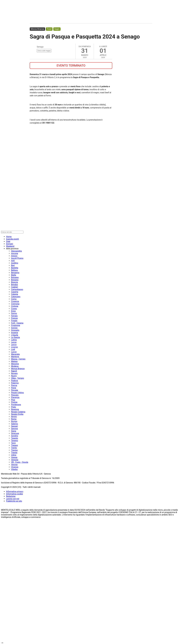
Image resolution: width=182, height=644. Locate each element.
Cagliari (15, 287)
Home (9, 237)
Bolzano (15, 280)
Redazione (11, 496)
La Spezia (15, 337)
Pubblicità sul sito (14, 501)
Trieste (14, 453)
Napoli (14, 371)
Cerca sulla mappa (44, 51)
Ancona (15, 253)
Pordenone (16, 405)
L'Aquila (15, 335)
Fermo (14, 313)
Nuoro (14, 376)
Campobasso (17, 289)
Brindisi (14, 285)
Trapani (14, 445)
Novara (14, 373)
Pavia (14, 388)
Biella (14, 275)
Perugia (15, 390)
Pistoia (14, 402)
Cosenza (15, 301)
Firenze (14, 318)
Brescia (14, 282)
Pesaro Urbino (17, 393)
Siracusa (15, 433)
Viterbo (14, 469)
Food (49, 29)
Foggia (14, 321)
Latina (14, 340)
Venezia (15, 460)
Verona (14, 465)
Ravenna (15, 409)
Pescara (15, 395)
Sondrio (15, 436)
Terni (13, 443)
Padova (14, 381)
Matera (14, 361)
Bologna (15, 277)
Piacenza (15, 397)
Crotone (15, 306)
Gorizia (14, 328)
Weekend (10, 246)
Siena (14, 431)
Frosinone (16, 325)
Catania (15, 294)
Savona (14, 429)
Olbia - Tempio (18, 378)
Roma (14, 419)
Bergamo (15, 273)
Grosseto (15, 330)
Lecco (14, 345)
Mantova (15, 357)
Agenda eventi (12, 239)
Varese (14, 457)
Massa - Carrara (18, 359)
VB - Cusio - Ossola (20, 462)
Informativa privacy (15, 491)
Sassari (14, 426)
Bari (13, 265)
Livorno (14, 347)
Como (14, 299)
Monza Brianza (37, 29)
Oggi (8, 241)
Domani (10, 244)
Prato (14, 407)
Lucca (14, 352)
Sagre (57, 29)
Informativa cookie (14, 494)
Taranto (15, 438)
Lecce (14, 342)
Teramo (15, 441)
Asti (13, 261)
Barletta (15, 268)
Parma (14, 385)
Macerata (15, 354)
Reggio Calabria (18, 412)
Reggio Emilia (17, 414)
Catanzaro (16, 297)
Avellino (15, 263)
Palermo (15, 383)
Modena (15, 366)
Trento (14, 448)
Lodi (13, 349)
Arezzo (14, 256)
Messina (15, 364)
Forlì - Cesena (17, 323)
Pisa (13, 400)
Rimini (14, 417)
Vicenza (15, 467)
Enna (13, 311)
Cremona (15, 304)
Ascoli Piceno (17, 258)
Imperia (15, 333)
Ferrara (14, 316)
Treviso (14, 450)
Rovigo (14, 421)
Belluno (14, 270)
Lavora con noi (13, 499)
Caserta (15, 292)
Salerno (15, 424)
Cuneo (14, 309)
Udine (14, 455)
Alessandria (16, 251)
